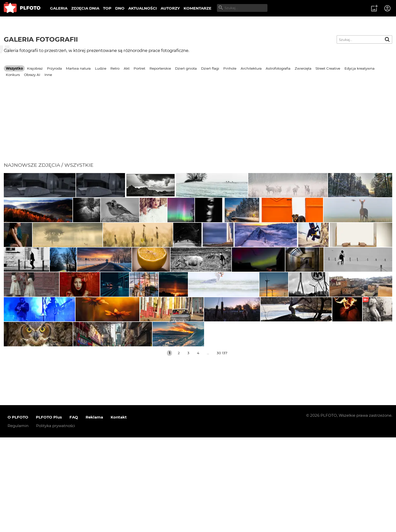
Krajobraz (35, 68)
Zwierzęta (303, 68)
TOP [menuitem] (107, 8)
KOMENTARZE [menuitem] (197, 8)
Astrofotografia (278, 68)
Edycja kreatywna (360, 68)
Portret (139, 68)
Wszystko (14, 68)
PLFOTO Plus (49, 512)
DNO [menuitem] (120, 8)
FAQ (74, 512)
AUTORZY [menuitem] (170, 8)
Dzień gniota (186, 68)
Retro (115, 68)
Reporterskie (160, 68)
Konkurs (13, 75)
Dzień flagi (210, 68)
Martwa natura (78, 68)
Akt (127, 68)
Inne (48, 75)
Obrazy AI (32, 75)
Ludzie (101, 68)
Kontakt (119, 512)
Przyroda (54, 68)
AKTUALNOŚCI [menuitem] (143, 8)
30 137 (222, 447)
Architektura (251, 68)
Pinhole (230, 68)
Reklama (94, 512)
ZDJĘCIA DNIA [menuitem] (85, 8)
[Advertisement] (198, 124)
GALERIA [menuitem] (59, 8)
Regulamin (18, 520)
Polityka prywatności (56, 520)
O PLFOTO (18, 512)
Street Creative (328, 68)
